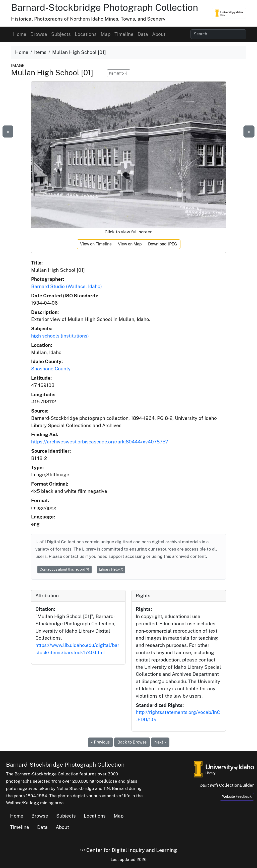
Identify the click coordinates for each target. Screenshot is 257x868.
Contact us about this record (65, 569)
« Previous (100, 742)
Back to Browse (132, 742)
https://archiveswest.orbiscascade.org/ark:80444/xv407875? (100, 442)
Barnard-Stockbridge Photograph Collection (105, 7)
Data (143, 34)
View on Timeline (96, 244)
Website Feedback (237, 796)
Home (20, 34)
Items (40, 52)
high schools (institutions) (60, 336)
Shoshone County (51, 369)
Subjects (61, 34)
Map (106, 34)
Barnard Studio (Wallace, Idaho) (67, 286)
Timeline (124, 34)
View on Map (130, 244)
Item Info (119, 73)
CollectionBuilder (237, 785)
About (159, 34)
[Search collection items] (218, 34)
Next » (160, 742)
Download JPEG (163, 244)
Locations (86, 34)
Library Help (111, 569)
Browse (39, 34)
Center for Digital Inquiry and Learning (128, 850)
